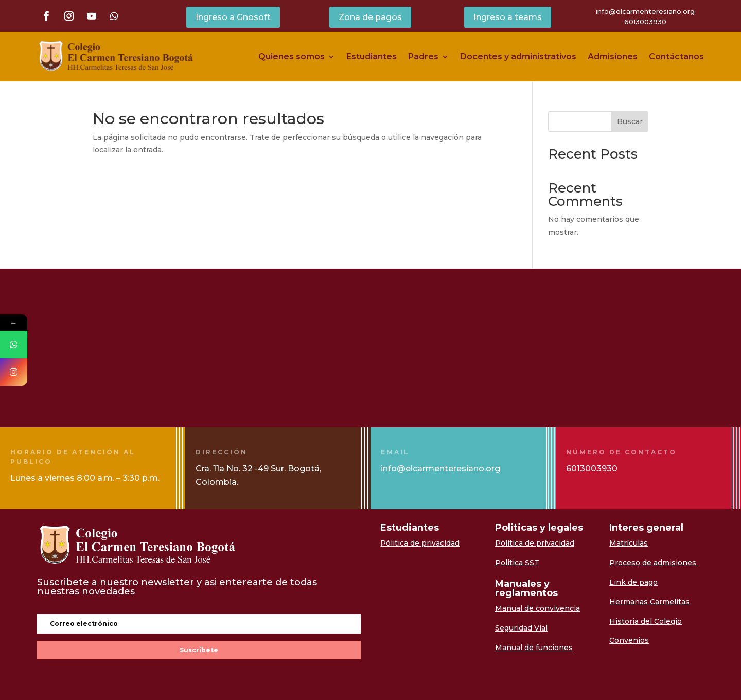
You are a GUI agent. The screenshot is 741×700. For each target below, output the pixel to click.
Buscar (630, 121)
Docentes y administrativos (518, 56)
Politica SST (517, 563)
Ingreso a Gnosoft (233, 17)
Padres (423, 56)
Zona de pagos (370, 17)
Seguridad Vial (521, 628)
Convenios (629, 640)
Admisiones (613, 56)
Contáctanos (676, 56)
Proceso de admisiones (654, 563)
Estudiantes (372, 56)
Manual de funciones (534, 647)
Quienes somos (292, 56)
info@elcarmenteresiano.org (645, 11)
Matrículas (629, 543)
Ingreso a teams (508, 17)
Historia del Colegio (646, 621)
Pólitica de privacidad (420, 543)
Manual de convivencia (537, 608)
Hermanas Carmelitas (649, 602)
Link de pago (633, 582)
